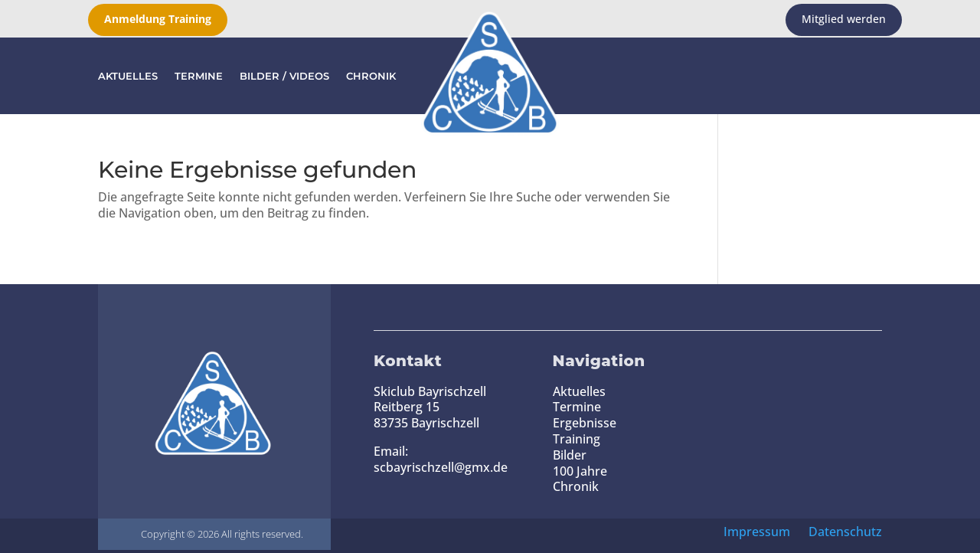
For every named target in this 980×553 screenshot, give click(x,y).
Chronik (371, 76)
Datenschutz (845, 532)
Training (577, 439)
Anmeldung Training (158, 19)
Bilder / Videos (284, 76)
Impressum (757, 532)
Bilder (570, 455)
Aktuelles (128, 76)
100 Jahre (580, 471)
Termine (199, 76)
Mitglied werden (844, 19)
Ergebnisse (585, 423)
